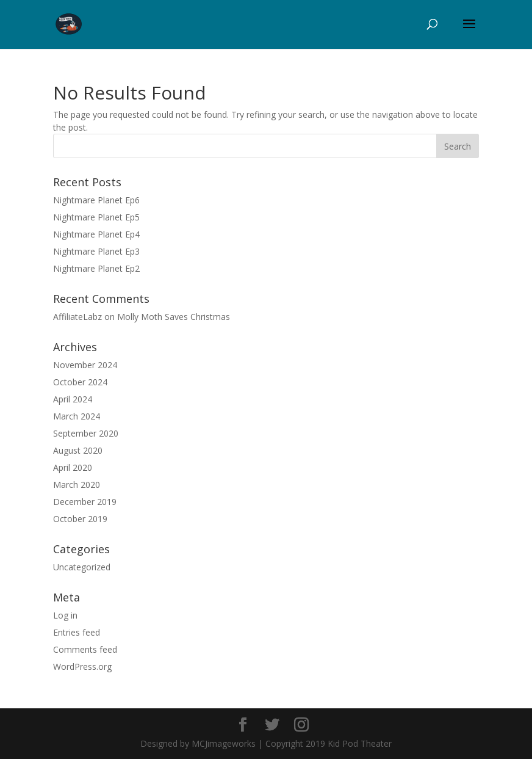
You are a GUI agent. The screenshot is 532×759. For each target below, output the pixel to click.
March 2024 (77, 416)
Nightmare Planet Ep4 (96, 234)
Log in (65, 615)
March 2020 (77, 485)
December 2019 (85, 502)
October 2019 (80, 519)
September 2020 (86, 433)
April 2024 (73, 399)
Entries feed (77, 632)
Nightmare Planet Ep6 (96, 200)
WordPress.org (82, 666)
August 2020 (78, 450)
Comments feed (85, 649)
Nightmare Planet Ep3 (96, 251)
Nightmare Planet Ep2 (96, 268)
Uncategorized (82, 567)
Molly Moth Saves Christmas (174, 317)
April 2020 (73, 467)
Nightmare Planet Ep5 (96, 217)
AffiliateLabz (77, 317)
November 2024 (85, 365)
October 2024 (80, 382)
